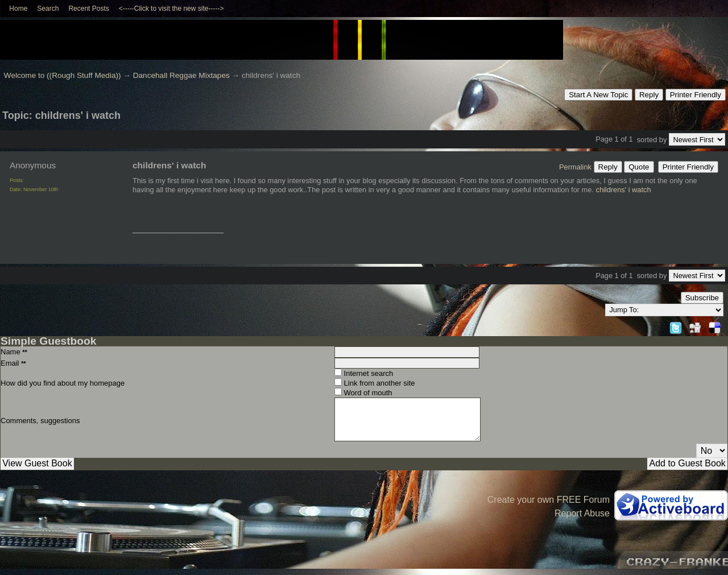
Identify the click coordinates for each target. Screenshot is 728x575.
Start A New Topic (598, 95)
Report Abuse (582, 513)
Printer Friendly (696, 95)
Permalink (575, 167)
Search (48, 9)
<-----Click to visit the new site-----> (171, 9)
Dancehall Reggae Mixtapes (181, 75)
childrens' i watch (623, 190)
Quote (639, 167)
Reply (649, 95)
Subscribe (702, 298)
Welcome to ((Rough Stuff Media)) (63, 75)
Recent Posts (88, 9)
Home (18, 9)
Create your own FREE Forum (549, 500)
